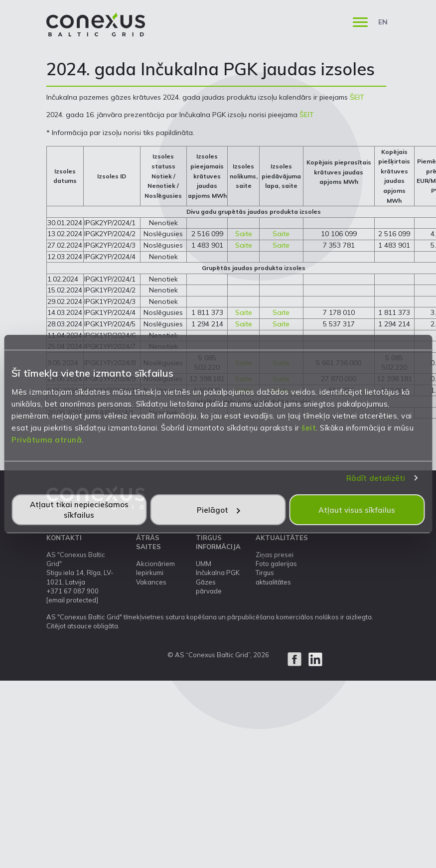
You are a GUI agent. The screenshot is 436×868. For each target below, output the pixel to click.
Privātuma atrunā (47, 440)
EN (383, 22)
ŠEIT (357, 97)
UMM (204, 564)
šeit (309, 428)
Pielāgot (218, 510)
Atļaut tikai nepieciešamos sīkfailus (79, 510)
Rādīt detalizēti (376, 478)
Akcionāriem (155, 564)
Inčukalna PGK (218, 573)
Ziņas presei (275, 555)
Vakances (151, 582)
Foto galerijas (276, 564)
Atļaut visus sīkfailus (357, 510)
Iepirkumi (150, 573)
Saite (244, 234)
